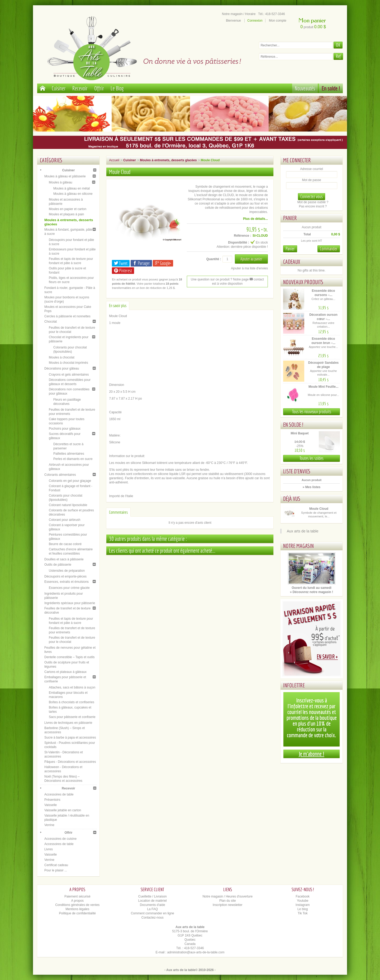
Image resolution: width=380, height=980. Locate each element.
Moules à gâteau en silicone (73, 194)
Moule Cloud (319, 509)
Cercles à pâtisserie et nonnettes (67, 316)
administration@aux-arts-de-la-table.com (196, 952)
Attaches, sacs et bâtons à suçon (72, 687)
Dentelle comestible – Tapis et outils (70, 657)
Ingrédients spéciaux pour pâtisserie (70, 603)
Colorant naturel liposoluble (68, 505)
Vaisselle (51, 805)
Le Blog (117, 88)
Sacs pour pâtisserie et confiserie (72, 717)
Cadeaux (292, 262)
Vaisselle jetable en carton (63, 810)
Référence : (242, 236)
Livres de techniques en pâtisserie (68, 723)
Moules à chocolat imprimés (68, 363)
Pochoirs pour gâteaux (65, 429)
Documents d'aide (153, 905)
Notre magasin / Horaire (239, 14)
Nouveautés (305, 88)
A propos (77, 901)
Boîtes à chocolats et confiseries (72, 702)
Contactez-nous (153, 918)
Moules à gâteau (61, 182)
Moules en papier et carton (68, 209)
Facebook (303, 896)
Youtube (303, 901)
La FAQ (152, 909)
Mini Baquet (300, 433)
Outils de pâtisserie (58, 565)
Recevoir (80, 88)
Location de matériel (153, 901)
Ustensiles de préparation (67, 571)
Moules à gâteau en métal (72, 188)
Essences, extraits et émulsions (66, 582)
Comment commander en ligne (153, 913)
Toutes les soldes (312, 458)
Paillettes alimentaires (69, 454)
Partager (141, 263)
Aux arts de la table (303, 531)
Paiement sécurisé (77, 896)
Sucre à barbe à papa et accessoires (70, 738)
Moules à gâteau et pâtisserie (65, 176)
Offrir (99, 88)
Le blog (303, 909)
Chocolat (51, 322)
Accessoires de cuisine (60, 839)
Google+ (163, 263)
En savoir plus (118, 305)
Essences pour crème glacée (69, 588)
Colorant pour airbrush (65, 520)
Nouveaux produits (303, 282)
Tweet (121, 263)
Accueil (114, 160)
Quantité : (214, 259)
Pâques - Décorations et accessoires (70, 762)
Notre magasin (298, 546)
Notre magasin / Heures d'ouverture (227, 896)
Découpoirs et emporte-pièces (65, 576)
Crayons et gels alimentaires (69, 375)
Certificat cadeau (56, 865)
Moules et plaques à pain (66, 214)
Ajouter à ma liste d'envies (249, 268)
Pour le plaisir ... (56, 870)
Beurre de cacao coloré (65, 544)
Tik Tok (303, 913)
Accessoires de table (59, 794)
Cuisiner (59, 88)
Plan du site (228, 901)
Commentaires (118, 512)
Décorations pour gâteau (62, 368)
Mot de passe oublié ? (313, 202)
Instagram (303, 905)
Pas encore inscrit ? (313, 206)
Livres (49, 849)
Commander (329, 249)
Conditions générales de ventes (77, 905)
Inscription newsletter (228, 905)
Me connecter (297, 160)
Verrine (49, 825)
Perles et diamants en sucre (73, 459)
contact (257, 279)
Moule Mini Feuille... (323, 387)
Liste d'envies (297, 471)
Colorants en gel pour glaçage (70, 481)
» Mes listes (312, 487)
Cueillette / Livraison (153, 896)
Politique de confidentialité (77, 913)
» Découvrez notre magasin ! (312, 592)
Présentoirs (52, 800)
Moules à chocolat (62, 357)
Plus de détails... (255, 219)
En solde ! (331, 88)
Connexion (255, 21)
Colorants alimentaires (60, 475)
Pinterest (123, 271)
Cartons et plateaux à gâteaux (65, 672)
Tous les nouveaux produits (312, 412)
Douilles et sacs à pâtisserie (64, 559)
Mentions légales (77, 909)
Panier (290, 218)
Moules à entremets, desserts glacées (168, 160)
